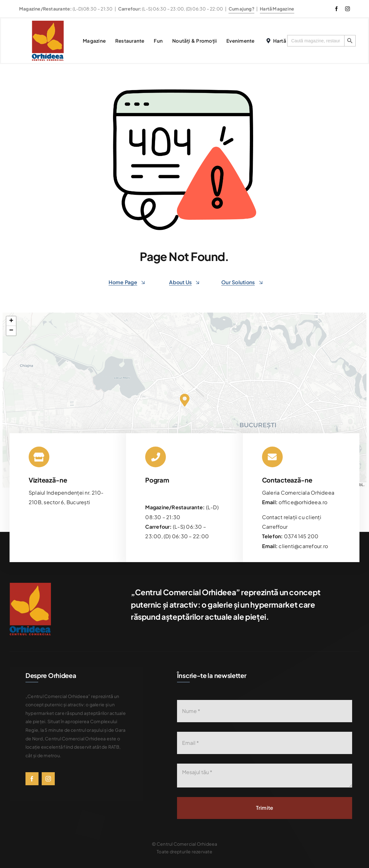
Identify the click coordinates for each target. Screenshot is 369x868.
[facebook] (336, 9)
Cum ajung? (241, 9)
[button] (185, 400)
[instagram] (348, 9)
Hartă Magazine (277, 9)
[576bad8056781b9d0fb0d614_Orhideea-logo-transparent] (48, 23)
